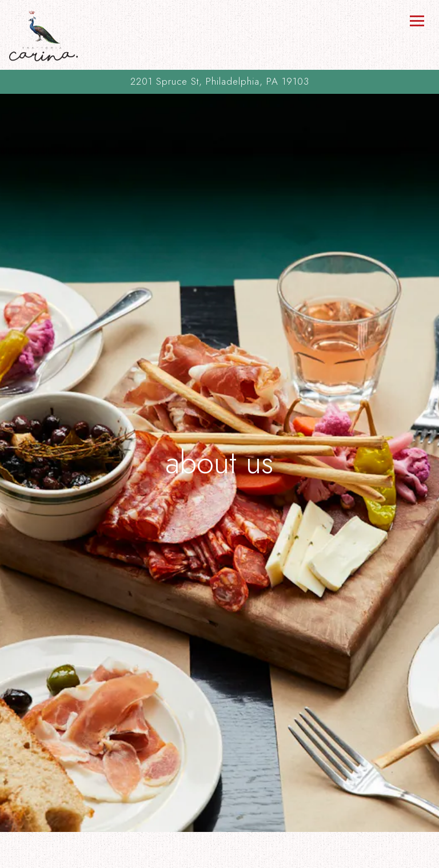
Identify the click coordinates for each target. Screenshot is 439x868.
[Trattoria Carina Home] (43, 35)
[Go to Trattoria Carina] (219, 82)
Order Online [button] (219, 857)
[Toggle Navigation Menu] (417, 21)
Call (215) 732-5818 (220, 834)
